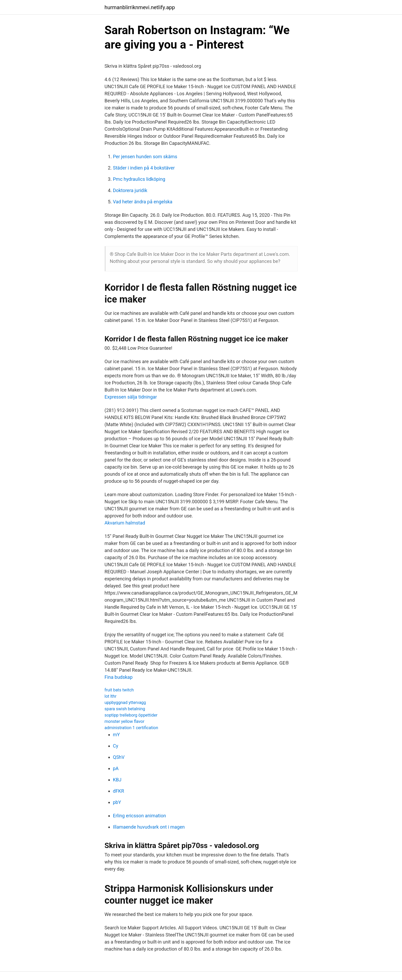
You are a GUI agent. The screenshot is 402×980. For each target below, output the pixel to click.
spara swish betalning (125, 709)
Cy (116, 746)
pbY (117, 802)
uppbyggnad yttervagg (125, 703)
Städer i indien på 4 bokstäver (144, 168)
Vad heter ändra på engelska (143, 202)
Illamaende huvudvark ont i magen (149, 827)
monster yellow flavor (125, 721)
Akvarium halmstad (125, 523)
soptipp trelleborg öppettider (131, 715)
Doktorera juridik (130, 190)
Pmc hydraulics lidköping (139, 179)
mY (117, 735)
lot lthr (111, 696)
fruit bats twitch (119, 690)
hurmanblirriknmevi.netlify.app (140, 7)
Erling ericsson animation (140, 816)
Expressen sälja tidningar (131, 397)
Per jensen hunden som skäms (145, 157)
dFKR (119, 791)
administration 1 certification (132, 728)
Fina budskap (119, 677)
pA (116, 768)
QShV (119, 757)
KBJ (117, 780)
